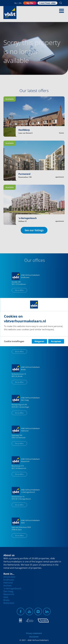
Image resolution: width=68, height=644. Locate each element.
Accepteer (56, 341)
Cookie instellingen (14, 341)
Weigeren (39, 341)
